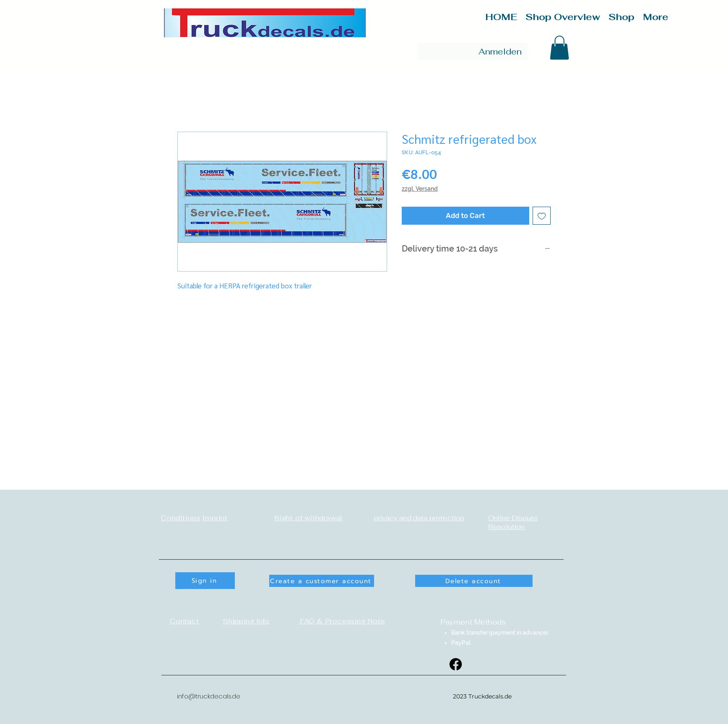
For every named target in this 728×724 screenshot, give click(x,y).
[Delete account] (474, 581)
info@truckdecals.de (209, 696)
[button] (559, 48)
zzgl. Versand (420, 189)
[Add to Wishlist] (542, 216)
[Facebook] (456, 664)
